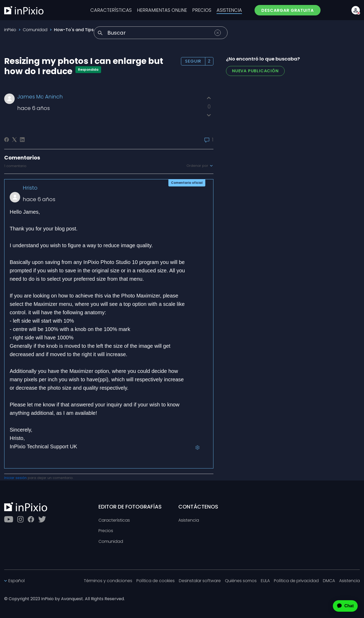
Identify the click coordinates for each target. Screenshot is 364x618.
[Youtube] (9, 519)
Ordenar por (200, 166)
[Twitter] (42, 519)
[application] (341, 606)
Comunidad (35, 30)
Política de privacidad (296, 581)
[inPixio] (24, 10)
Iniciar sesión (15, 478)
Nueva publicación (255, 71)
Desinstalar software (200, 581)
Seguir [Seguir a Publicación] (193, 61)
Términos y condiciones (108, 581)
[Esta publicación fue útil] (209, 98)
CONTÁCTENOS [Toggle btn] (198, 507)
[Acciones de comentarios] (197, 448)
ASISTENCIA (229, 10)
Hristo (30, 188)
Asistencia (189, 520)
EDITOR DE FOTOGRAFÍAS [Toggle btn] (130, 507)
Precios (106, 531)
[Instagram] (20, 519)
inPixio (10, 30)
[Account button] (356, 10)
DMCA (329, 581)
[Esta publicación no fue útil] (209, 115)
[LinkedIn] (22, 140)
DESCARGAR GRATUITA (288, 10)
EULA (265, 581)
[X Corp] (14, 140)
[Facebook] (7, 140)
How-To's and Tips (74, 30)
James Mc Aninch (40, 97)
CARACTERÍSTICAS (111, 10)
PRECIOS (202, 10)
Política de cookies (156, 581)
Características (114, 520)
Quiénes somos (241, 581)
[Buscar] (161, 33)
